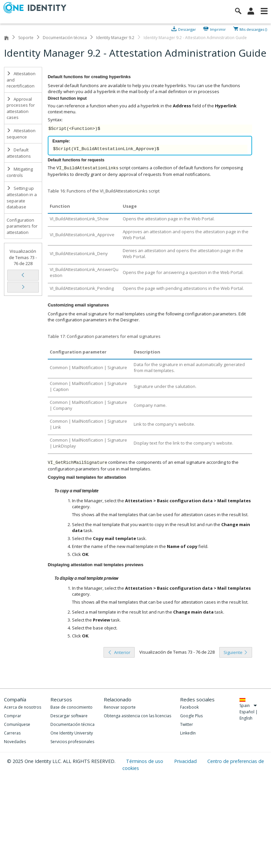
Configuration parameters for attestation (22, 226)
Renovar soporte (120, 707)
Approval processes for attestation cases (21, 108)
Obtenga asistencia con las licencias (137, 716)
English (246, 718)
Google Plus (191, 716)
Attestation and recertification (21, 80)
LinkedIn (188, 733)
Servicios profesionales (72, 742)
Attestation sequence (21, 134)
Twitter (187, 724)
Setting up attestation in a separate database (22, 197)
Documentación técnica (65, 38)
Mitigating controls (20, 172)
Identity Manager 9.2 (115, 38)
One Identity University (72, 733)
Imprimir (218, 29)
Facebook (189, 707)
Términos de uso (145, 761)
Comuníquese (17, 724)
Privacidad (186, 761)
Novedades (15, 742)
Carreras (12, 733)
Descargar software (69, 716)
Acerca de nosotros (23, 707)
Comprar (13, 716)
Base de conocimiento (71, 707)
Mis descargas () (253, 29)
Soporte (26, 38)
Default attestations (19, 153)
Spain (248, 705)
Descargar (187, 29)
